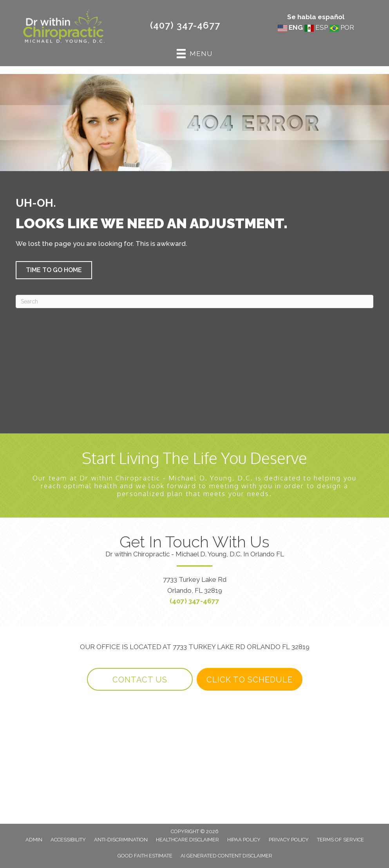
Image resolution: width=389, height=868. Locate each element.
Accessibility (68, 840)
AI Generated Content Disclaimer (226, 856)
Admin (34, 840)
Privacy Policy (289, 840)
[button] (54, 270)
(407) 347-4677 (185, 25)
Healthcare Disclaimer (187, 840)
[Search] (194, 301)
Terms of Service (340, 840)
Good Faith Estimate (145, 856)
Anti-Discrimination (121, 840)
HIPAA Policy (244, 840)
